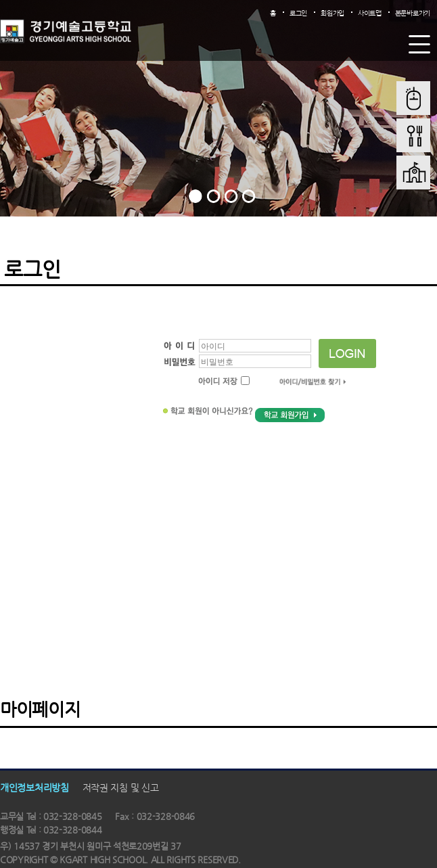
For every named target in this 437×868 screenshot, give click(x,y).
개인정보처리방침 (34, 787)
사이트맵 (370, 13)
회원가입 (332, 13)
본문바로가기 (413, 13)
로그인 (298, 13)
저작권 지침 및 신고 (121, 787)
